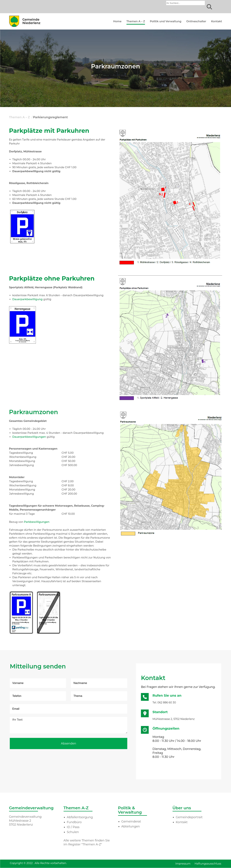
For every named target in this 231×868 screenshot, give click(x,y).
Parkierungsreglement (50, 117)
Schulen (73, 832)
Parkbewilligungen (37, 522)
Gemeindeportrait (189, 817)
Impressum (183, 864)
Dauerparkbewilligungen (29, 437)
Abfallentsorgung (80, 817)
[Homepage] (25, 27)
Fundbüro (74, 822)
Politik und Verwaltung (166, 21)
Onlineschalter (196, 21)
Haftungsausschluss (208, 864)
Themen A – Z (136, 21)
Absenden (69, 743)
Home (117, 21)
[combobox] (186, 3)
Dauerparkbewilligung (27, 299)
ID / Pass (73, 827)
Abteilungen (131, 826)
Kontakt (217, 21)
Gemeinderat (131, 821)
